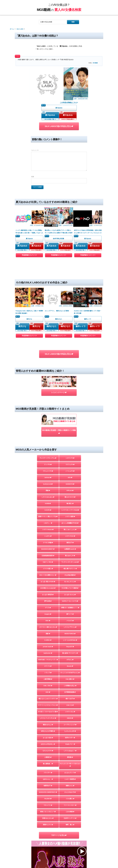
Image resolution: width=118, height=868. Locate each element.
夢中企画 (48, 540)
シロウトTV (70, 397)
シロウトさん (70, 651)
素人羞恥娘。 (48, 703)
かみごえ (70, 644)
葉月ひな (22, 287)
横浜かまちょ (48, 664)
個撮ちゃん (70, 725)
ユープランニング (70, 664)
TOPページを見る (59, 774)
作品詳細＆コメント (29, 236)
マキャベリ (48, 744)
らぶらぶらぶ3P (70, 670)
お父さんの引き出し (48, 683)
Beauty (70, 605)
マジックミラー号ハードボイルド (70, 704)
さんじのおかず (70, 731)
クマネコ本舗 (48, 482)
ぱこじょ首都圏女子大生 (70, 462)
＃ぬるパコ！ (70, 683)
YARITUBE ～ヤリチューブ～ (48, 599)
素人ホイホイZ (70, 436)
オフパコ (48, 605)
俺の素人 (70, 443)
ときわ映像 (70, 751)
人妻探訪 (48, 696)
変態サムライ (48, 764)
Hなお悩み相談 (70, 514)
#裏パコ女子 (70, 638)
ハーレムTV (70, 410)
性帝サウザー (70, 677)
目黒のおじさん (48, 757)
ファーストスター (70, 744)
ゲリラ (48, 547)
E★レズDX (48, 625)
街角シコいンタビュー (48, 751)
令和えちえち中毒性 (48, 670)
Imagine (48, 553)
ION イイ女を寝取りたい (48, 514)
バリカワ (70, 560)
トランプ (48, 612)
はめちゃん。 (48, 718)
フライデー (48, 712)
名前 (33, 177)
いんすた (48, 475)
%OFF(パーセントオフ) (70, 540)
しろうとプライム (70, 566)
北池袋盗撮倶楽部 (48, 495)
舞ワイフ (70, 553)
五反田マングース (70, 757)
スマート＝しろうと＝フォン (48, 644)
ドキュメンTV (48, 410)
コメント (35, 150)
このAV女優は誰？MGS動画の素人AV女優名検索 (58, 844)
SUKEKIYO (70, 423)
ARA (70, 417)
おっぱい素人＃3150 (48, 521)
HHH (48, 631)
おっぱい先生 (48, 677)
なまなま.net (48, 423)
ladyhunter (48, 592)
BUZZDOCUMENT (48, 488)
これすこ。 (48, 462)
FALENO (48, 738)
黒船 (48, 430)
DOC (48, 560)
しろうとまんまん (48, 436)
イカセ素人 (70, 738)
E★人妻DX (70, 618)
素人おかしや (70, 495)
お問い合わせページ (59, 848)
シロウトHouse (48, 469)
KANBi (48, 443)
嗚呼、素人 (70, 764)
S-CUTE (48, 449)
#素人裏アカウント (70, 508)
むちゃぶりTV (48, 690)
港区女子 (70, 482)
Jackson (48, 417)
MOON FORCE (70, 573)
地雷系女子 (48, 725)
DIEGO (70, 657)
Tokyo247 (70, 586)
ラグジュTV (70, 404)
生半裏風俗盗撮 (70, 631)
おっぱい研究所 (48, 534)
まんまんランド (70, 712)
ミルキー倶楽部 (70, 718)
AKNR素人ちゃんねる (48, 527)
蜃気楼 (70, 696)
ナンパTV (48, 404)
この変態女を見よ (70, 625)
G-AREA (48, 579)
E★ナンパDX (48, 501)
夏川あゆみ (50, 115)
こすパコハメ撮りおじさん (48, 566)
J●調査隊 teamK (70, 488)
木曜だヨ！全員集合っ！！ (70, 547)
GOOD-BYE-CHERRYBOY (48, 731)
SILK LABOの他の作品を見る (59, 126)
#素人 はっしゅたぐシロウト (48, 638)
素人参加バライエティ (70, 592)
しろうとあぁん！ (70, 690)
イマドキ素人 (48, 508)
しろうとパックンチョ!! (48, 657)
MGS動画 (95, 63)
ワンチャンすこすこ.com (70, 501)
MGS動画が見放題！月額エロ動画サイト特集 (59, 371)
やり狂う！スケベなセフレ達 (48, 651)
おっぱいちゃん (70, 534)
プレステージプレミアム (48, 397)
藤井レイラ (81, 287)
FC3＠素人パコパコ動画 (70, 527)
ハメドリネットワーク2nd (70, 449)
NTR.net (70, 430)
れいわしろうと (70, 521)
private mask (48, 586)
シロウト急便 (70, 456)
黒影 (48, 573)
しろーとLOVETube (70, 579)
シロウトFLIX (70, 475)
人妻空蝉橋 (48, 618)
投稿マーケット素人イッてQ (48, 456)
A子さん (70, 599)
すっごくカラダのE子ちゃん (70, 612)
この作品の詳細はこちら (69, 102)
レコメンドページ (59, 342)
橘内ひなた (52, 287)
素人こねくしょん (70, 469)
